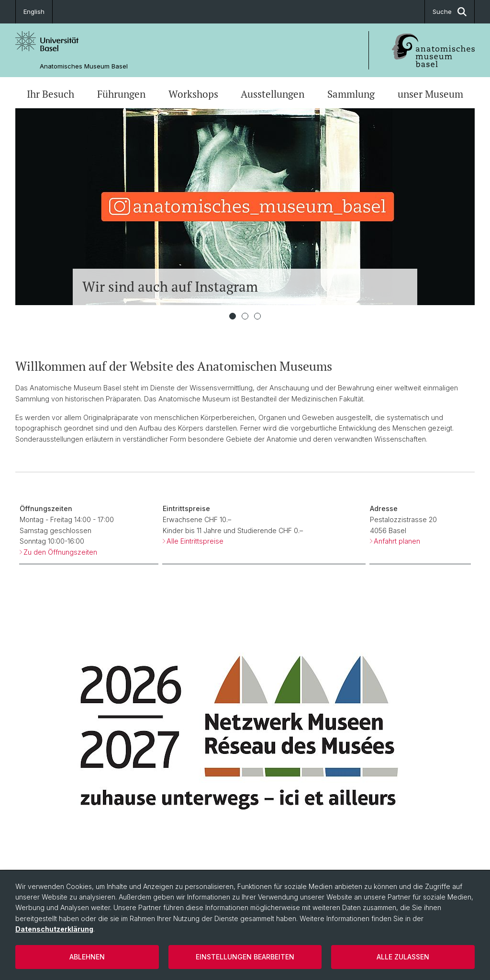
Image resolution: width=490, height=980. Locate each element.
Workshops (193, 94)
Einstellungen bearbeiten (245, 957)
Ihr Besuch (50, 94)
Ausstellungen (273, 94)
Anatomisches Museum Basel (84, 66)
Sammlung (351, 94)
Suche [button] (450, 12)
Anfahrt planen (397, 541)
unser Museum (430, 94)
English (34, 11)
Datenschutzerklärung (54, 929)
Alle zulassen (403, 957)
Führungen (121, 94)
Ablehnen (87, 957)
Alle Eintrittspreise (195, 541)
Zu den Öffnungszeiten (60, 552)
